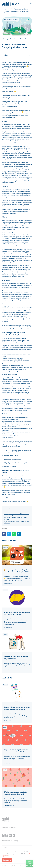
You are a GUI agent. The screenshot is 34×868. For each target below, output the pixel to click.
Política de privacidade (9, 827)
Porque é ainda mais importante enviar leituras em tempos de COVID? (16, 751)
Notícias (5, 727)
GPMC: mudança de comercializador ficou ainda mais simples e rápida (15, 793)
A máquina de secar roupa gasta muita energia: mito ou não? (16, 657)
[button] (30, 55)
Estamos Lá (5, 548)
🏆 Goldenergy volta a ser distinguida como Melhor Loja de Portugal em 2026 (16, 571)
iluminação (11, 202)
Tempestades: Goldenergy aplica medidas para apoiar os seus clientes (17, 613)
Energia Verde (6, 830)
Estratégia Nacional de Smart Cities (17, 408)
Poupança (5, 634)
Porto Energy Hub (12, 269)
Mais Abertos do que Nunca (11, 19)
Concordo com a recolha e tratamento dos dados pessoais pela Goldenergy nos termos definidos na (17, 854)
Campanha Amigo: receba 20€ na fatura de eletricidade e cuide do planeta (17, 708)
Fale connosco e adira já (22, 490)
